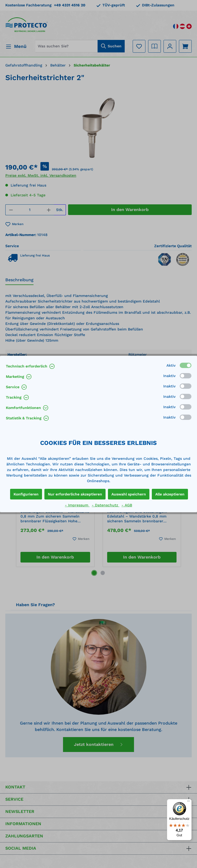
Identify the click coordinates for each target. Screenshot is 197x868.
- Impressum (77, 505)
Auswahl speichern (129, 494)
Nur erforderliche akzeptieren (75, 494)
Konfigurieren (26, 494)
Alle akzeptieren (170, 494)
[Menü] (188, 802)
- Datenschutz (106, 505)
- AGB (127, 505)
